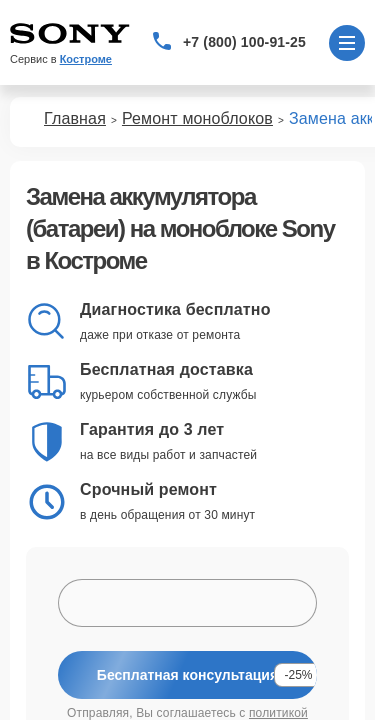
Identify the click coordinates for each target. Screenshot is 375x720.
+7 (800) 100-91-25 (244, 42)
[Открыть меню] (347, 43)
